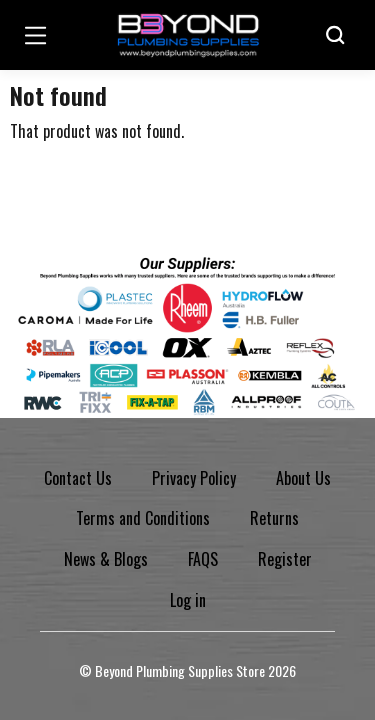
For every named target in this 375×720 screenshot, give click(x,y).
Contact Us (78, 478)
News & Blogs (106, 559)
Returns (274, 518)
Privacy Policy (194, 478)
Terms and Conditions (143, 518)
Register (285, 559)
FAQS (203, 559)
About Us (303, 478)
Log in (188, 600)
